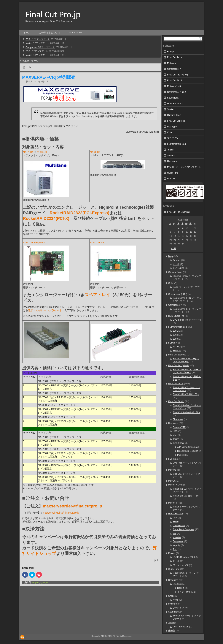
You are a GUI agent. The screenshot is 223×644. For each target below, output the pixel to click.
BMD (175, 522)
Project (25, 61)
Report (181, 588)
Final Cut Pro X (175, 57)
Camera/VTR (179, 427)
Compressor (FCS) (177, 92)
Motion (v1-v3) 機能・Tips (186, 496)
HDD (175, 431)
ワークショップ (181, 565)
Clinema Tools (174, 115)
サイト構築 (178, 268)
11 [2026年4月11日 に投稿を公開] (191, 232)
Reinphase (178, 541)
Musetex (181, 455)
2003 (175, 339)
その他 (176, 264)
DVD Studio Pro (175, 104)
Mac (175, 435)
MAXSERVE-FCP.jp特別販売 (49, 77)
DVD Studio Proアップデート (187, 320)
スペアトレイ (97, 295)
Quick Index (75, 33)
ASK (175, 518)
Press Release (176, 514)
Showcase (178, 419)
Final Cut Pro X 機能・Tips (186, 394)
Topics (170, 150)
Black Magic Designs (188, 451)
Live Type (172, 127)
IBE (175, 534)
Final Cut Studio (175, 80)
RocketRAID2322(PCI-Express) (79, 213)
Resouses (173, 580)
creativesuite (179, 526)
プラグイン (173, 138)
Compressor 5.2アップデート (40, 47)
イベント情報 (184, 592)
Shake (170, 109)
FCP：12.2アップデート (38, 39)
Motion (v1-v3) (174, 86)
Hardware (172, 161)
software (172, 604)
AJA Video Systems (187, 447)
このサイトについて (50, 33)
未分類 (172, 631)
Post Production (181, 627)
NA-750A (28, 152)
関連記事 (42, 152)
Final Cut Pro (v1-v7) (177, 75)
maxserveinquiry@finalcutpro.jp (61, 513)
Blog (171, 256)
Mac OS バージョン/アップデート (184, 167)
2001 (175, 331)
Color (170, 132)
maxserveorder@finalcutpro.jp (73, 506)
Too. (175, 549)
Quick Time (173, 173)
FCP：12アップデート (37, 51)
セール (44, 582)
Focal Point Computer (184, 529)
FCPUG (177, 347)
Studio (171, 623)
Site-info (171, 156)
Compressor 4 (174, 69)
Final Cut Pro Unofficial (179, 212)
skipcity (176, 545)
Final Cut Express (176, 121)
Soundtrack (173, 98)
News (176, 600)
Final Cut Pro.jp (53, 14)
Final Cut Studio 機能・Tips (186, 412)
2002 (175, 335)
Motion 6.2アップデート (37, 43)
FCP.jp (170, 52)
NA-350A (95, 152)
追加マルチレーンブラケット (45, 310)
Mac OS (171, 179)
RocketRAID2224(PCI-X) (46, 218)
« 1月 (173, 249)
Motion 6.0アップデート (37, 55)
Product (177, 260)
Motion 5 (171, 63)
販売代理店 (178, 443)
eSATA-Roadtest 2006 (184, 557)
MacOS (172, 481)
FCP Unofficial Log (176, 144)
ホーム (27, 33)
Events (176, 584)
